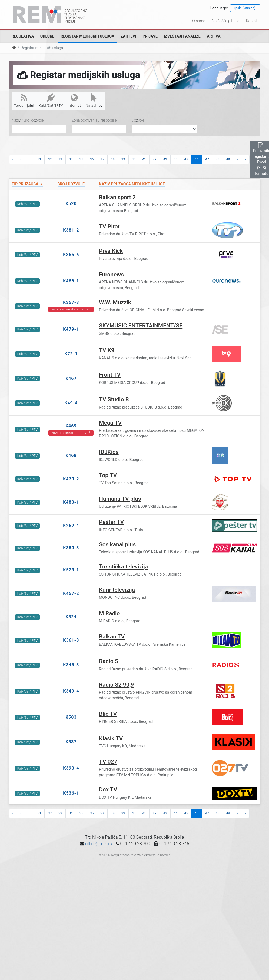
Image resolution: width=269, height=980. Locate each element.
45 (186, 159)
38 (113, 159)
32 (50, 159)
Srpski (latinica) (244, 8)
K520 (71, 204)
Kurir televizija (117, 590)
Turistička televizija (123, 567)
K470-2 (71, 479)
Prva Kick (111, 251)
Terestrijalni (24, 101)
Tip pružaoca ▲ (28, 184)
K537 (71, 742)
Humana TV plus (120, 499)
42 (155, 159)
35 (81, 159)
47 (207, 159)
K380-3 (71, 548)
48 (218, 159)
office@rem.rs (98, 844)
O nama (199, 21)
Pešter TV (111, 522)
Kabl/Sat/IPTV (51, 101)
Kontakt (253, 21)
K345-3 (71, 665)
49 (228, 159)
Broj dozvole (71, 184)
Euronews (111, 275)
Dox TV (108, 790)
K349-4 (71, 691)
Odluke (47, 36)
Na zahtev (94, 101)
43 (165, 159)
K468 (71, 455)
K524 (71, 617)
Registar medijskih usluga (87, 36)
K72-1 (71, 354)
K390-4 (71, 768)
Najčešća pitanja (226, 21)
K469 (71, 426)
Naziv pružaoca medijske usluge (132, 184)
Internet (74, 101)
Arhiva (214, 36)
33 (60, 159)
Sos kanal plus (117, 544)
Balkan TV (112, 637)
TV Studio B (114, 399)
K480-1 (71, 502)
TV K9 (107, 350)
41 (144, 159)
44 (176, 159)
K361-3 (71, 640)
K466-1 (71, 281)
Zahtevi (128, 36)
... (29, 159)
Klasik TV (111, 738)
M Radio (109, 613)
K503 (71, 717)
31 (39, 159)
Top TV (108, 475)
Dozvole (138, 120)
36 (92, 159)
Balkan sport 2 (117, 197)
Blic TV (108, 714)
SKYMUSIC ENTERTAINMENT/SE (141, 326)
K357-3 (71, 302)
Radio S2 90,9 (116, 685)
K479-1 (71, 329)
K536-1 (71, 793)
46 (197, 159)
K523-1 (71, 570)
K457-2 (71, 593)
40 (134, 159)
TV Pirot (109, 226)
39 (123, 159)
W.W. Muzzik (115, 302)
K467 (71, 378)
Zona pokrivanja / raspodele (94, 120)
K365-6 (71, 255)
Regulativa (23, 36)
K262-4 (71, 526)
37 (102, 159)
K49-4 (71, 403)
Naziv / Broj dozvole (28, 120)
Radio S (109, 661)
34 (71, 159)
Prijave (150, 36)
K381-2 (71, 230)
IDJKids (109, 452)
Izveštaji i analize (182, 36)
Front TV (110, 375)
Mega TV (110, 423)
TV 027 (108, 762)
